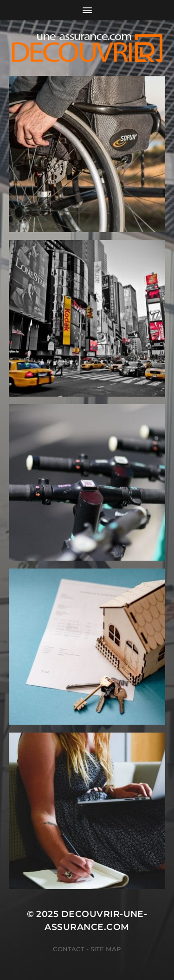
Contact (69, 949)
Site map (106, 949)
